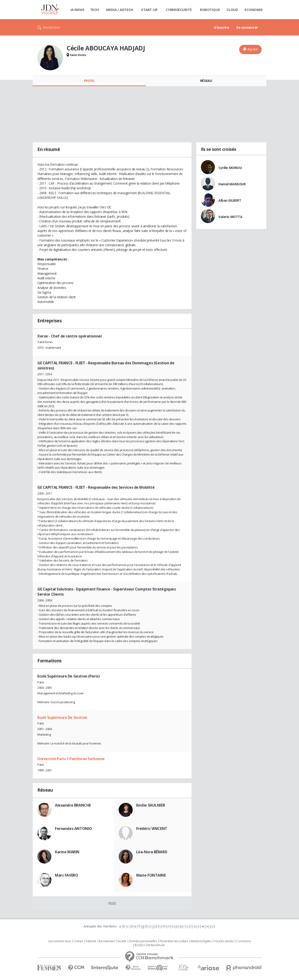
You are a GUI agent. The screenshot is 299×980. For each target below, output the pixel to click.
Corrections (243, 941)
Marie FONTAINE (151, 875)
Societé (122, 941)
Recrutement (107, 941)
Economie (254, 10)
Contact (78, 941)
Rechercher (52, 27)
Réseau (206, 81)
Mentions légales (201, 941)
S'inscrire (222, 27)
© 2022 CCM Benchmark (150, 945)
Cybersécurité (179, 10)
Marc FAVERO (66, 875)
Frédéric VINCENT (152, 829)
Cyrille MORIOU (230, 168)
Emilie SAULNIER (151, 805)
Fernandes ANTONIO (73, 829)
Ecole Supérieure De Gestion (62, 717)
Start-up (149, 10)
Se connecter (247, 27)
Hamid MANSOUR (232, 184)
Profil (89, 81)
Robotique (210, 10)
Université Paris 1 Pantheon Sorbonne (71, 759)
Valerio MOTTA (230, 217)
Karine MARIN (67, 852)
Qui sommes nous (59, 941)
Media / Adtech (120, 10)
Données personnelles (143, 941)
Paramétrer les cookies (174, 941)
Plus (112, 903)
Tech (94, 10)
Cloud (232, 10)
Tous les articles (224, 941)
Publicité (91, 941)
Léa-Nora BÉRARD (152, 852)
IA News (78, 10)
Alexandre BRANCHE (73, 805)
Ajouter (253, 49)
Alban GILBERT (230, 200)
